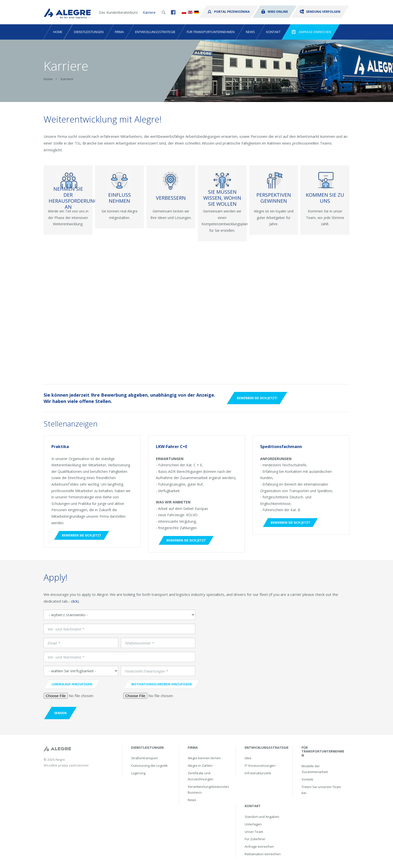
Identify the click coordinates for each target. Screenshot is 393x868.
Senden (60, 713)
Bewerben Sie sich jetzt (82, 535)
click (74, 601)
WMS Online (275, 12)
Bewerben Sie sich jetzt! (257, 398)
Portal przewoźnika (229, 12)
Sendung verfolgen (320, 12)
